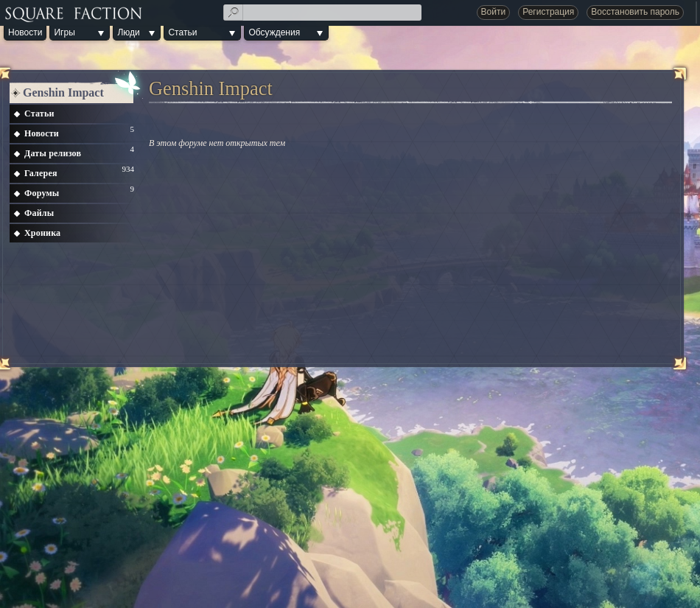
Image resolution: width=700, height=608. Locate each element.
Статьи (182, 32)
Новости (25, 32)
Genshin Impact (63, 92)
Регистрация (548, 12)
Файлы (39, 213)
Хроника (42, 233)
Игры (64, 32)
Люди (128, 32)
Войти (494, 12)
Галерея (41, 173)
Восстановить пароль (635, 12)
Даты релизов (53, 153)
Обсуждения (274, 32)
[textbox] (323, 13)
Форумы (42, 193)
